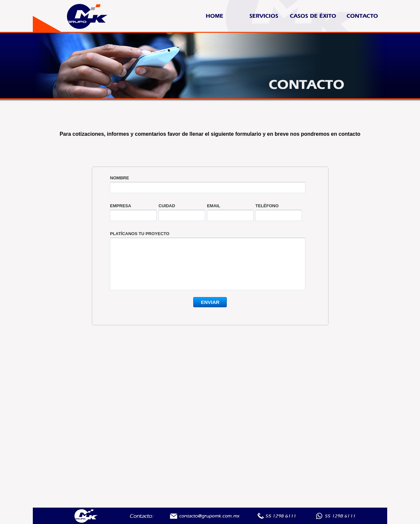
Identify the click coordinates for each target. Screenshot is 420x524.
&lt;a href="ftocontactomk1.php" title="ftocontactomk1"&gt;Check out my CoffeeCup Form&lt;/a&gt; (210, 256)
